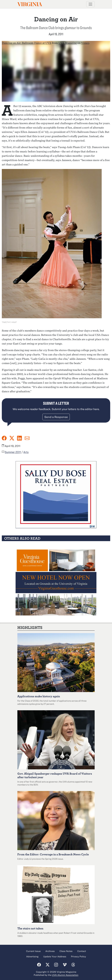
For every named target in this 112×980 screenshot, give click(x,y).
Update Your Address (55, 956)
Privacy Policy (78, 956)
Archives (50, 951)
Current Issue (33, 951)
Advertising (32, 956)
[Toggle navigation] (90, 4)
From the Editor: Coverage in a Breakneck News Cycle (53, 854)
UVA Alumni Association (65, 975)
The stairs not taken (30, 928)
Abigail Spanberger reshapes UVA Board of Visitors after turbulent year (55, 775)
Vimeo (85, 43)
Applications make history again (39, 696)
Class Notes (66, 951)
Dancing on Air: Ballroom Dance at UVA (27, 43)
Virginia (29, 4)
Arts (26, 452)
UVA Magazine (68, 43)
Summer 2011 (13, 452)
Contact (82, 951)
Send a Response (56, 417)
